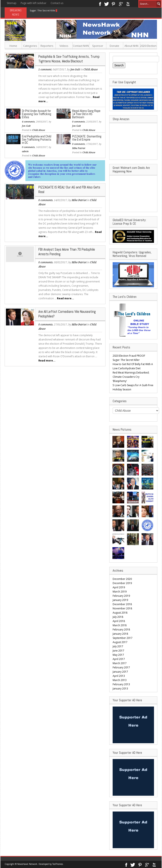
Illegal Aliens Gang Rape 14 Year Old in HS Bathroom (86, 114)
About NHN (131, 46)
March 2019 (120, 592)
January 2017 (120, 672)
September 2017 (123, 638)
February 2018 (121, 630)
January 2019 (120, 600)
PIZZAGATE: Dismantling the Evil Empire (87, 138)
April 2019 (119, 587)
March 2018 (120, 625)
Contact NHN (81, 46)
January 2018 (120, 634)
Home (13, 46)
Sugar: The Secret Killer (43, 10)
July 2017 (118, 646)
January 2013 (120, 689)
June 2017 (118, 651)
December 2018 (122, 604)
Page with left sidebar (34, 3)
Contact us (57, 3)
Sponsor (98, 46)
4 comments (28, 122)
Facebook (100, 4)
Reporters (47, 46)
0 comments (79, 122)
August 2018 (120, 613)
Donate (114, 46)
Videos (64, 46)
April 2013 (119, 676)
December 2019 (122, 583)
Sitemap (12, 3)
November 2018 (122, 608)
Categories (30, 46)
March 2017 (120, 663)
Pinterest (114, 4)
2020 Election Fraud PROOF (129, 356)
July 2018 (118, 617)
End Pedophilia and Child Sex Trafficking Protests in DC (37, 139)
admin (25, 151)
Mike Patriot (79, 148)
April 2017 (119, 659)
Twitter (107, 4)
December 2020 (122, 579)
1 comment (45, 70)
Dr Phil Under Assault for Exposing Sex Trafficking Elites (37, 114)
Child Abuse (91, 70)
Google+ (121, 4)
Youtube (128, 4)
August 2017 (120, 642)
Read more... (65, 298)
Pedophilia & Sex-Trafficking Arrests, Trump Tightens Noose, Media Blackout (69, 59)
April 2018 (119, 621)
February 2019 (121, 596)
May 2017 (118, 655)
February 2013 (121, 684)
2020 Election (148, 46)
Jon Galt (75, 70)
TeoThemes (58, 864)
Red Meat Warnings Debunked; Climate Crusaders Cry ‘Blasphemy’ (131, 377)
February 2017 (121, 667)
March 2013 (120, 680)
